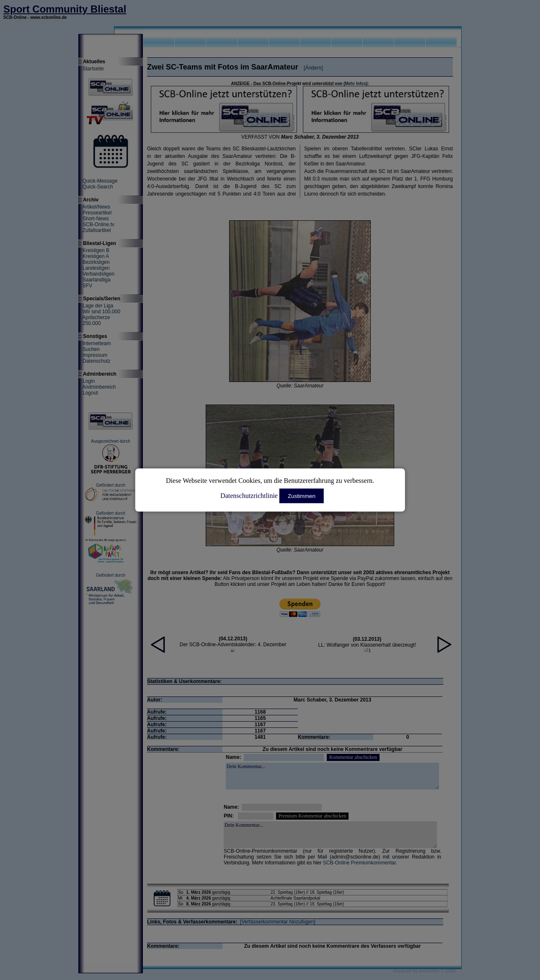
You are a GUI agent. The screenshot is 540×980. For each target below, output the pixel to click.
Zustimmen (302, 496)
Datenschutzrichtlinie (249, 496)
